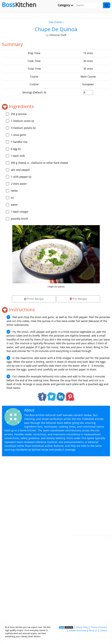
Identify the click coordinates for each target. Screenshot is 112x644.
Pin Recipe (78, 299)
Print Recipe (34, 299)
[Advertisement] (56, 497)
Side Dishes (55, 22)
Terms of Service (99, 627)
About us (93, 630)
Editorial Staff (47, 410)
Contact (103, 630)
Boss (19, 5)
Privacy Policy (82, 627)
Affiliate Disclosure (78, 630)
